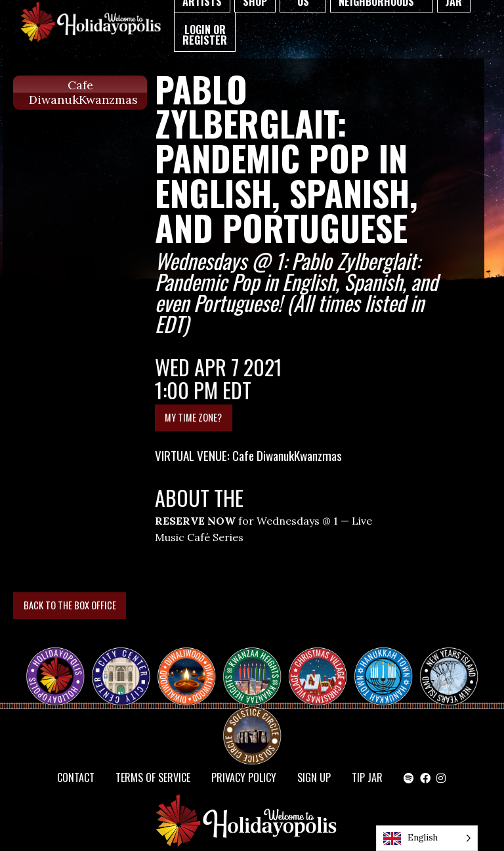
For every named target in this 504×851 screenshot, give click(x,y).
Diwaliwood (192, 659)
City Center (119, 665)
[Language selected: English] (427, 838)
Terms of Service (153, 777)
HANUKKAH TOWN (388, 665)
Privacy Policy (244, 777)
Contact (76, 777)
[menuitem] (205, 32)
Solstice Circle (253, 724)
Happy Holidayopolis (60, 665)
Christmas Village (323, 665)
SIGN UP (314, 777)
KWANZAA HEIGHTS (257, 665)
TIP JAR (367, 777)
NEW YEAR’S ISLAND (450, 670)
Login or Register (205, 35)
